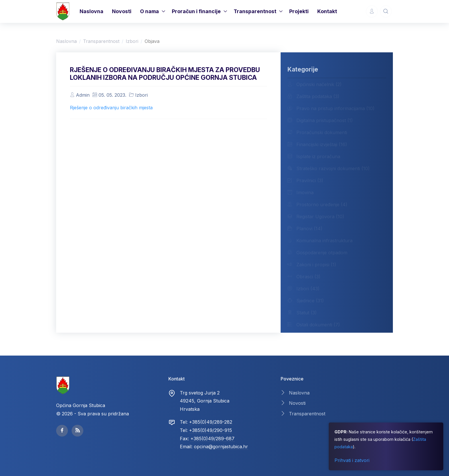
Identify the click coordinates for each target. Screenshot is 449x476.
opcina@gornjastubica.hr (221, 447)
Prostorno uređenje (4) (317, 204)
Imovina (301, 192)
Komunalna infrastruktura (320, 240)
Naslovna (91, 11)
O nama (149, 11)
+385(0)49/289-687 (212, 439)
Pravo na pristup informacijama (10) (331, 108)
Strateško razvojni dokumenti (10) (329, 168)
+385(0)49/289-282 (211, 422)
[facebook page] (62, 431)
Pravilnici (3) (305, 180)
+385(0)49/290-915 (210, 430)
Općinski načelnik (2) (315, 84)
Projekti (299, 11)
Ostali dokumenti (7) (314, 324)
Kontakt (327, 11)
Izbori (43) (304, 288)
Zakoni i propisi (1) (312, 264)
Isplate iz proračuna (314, 156)
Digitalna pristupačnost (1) (320, 120)
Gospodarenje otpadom (317, 252)
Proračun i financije (196, 11)
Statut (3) (302, 312)
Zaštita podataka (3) (313, 96)
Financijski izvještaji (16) (317, 144)
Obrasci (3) (304, 276)
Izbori (132, 41)
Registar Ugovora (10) (316, 216)
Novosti (122, 11)
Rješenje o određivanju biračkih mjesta (111, 108)
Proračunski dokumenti (317, 132)
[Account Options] (372, 11)
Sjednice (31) (306, 300)
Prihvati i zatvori (352, 460)
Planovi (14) (305, 228)
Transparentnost (255, 11)
